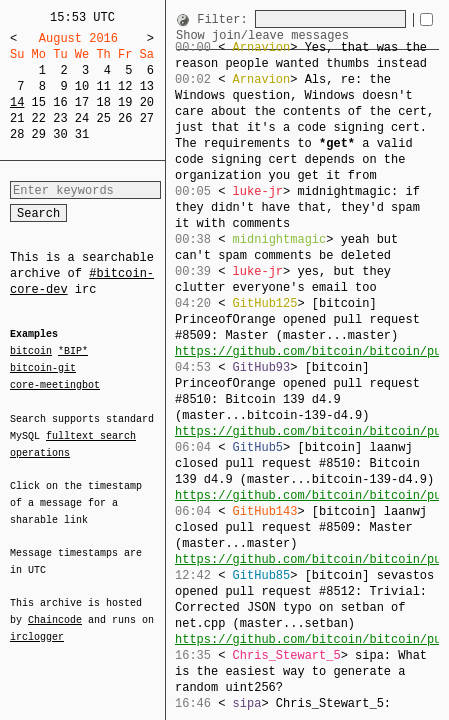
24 (82, 118)
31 (82, 134)
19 (125, 102)
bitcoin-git (43, 368)
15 (39, 102)
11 (103, 86)
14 (17, 102)
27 (147, 118)
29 (39, 134)
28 (17, 134)
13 (147, 86)
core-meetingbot (55, 384)
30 (60, 134)
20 (147, 102)
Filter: (222, 18)
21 (17, 118)
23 (60, 118)
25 (103, 118)
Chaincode (55, 608)
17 (82, 102)
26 (125, 118)
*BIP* (73, 352)
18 (103, 102)
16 (60, 102)
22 (39, 118)
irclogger (37, 624)
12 (125, 86)
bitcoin (31, 352)
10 (82, 86)
